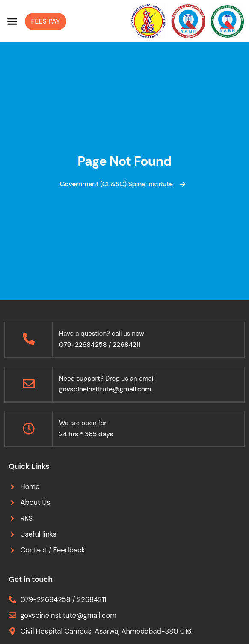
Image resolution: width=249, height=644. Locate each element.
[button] (12, 21)
